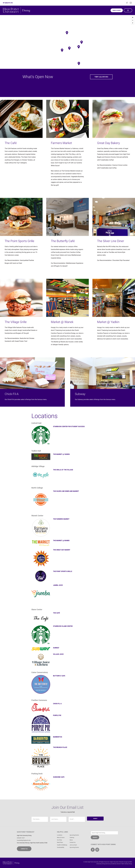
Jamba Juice (58, 585)
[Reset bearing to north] (133, 23)
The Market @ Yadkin (61, 454)
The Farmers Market (61, 519)
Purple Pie (57, 715)
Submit (95, 819)
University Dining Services (103, 864)
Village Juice (58, 654)
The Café (56, 613)
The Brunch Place (60, 747)
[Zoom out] (133, 20)
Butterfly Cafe (59, 676)
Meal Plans (60, 842)
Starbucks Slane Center (63, 626)
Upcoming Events (74, 835)
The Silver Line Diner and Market (66, 491)
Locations (60, 835)
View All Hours (101, 77)
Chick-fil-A (57, 704)
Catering (72, 837)
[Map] (67, 41)
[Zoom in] (133, 17)
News (71, 840)
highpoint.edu (8, 3)
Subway (56, 648)
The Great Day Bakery (62, 550)
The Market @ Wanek (61, 541)
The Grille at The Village (63, 470)
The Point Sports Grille (63, 571)
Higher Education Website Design (119, 862)
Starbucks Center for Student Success (69, 427)
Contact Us (24, 849)
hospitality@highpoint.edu (24, 840)
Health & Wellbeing (62, 845)
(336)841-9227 (21, 838)
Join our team (73, 845)
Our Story (59, 840)
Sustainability (61, 847)
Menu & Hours (117, 10)
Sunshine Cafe (59, 777)
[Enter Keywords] (104, 833)
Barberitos (58, 737)
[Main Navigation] (128, 10)
